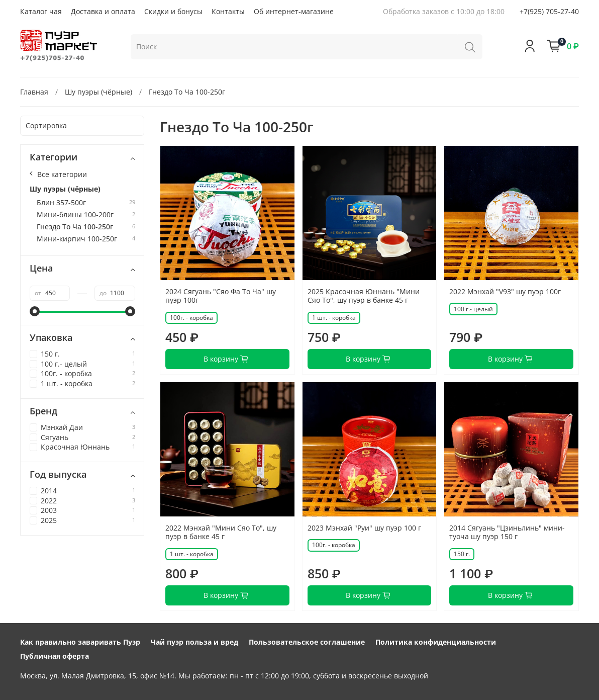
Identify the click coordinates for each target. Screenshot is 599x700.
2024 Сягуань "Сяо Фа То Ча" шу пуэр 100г (221, 296)
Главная (34, 92)
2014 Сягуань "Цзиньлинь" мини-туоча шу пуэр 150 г (507, 532)
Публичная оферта (55, 656)
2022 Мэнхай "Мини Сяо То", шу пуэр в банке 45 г (221, 532)
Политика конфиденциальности (436, 642)
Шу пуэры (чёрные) (98, 92)
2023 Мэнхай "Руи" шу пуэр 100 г (364, 528)
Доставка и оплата (103, 11)
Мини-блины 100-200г (75, 215)
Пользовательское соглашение (307, 642)
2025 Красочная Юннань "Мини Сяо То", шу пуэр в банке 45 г (364, 296)
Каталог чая (41, 11)
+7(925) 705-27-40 (549, 11)
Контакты (228, 11)
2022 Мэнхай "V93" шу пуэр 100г (505, 291)
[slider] (35, 311)
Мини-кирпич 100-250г (77, 239)
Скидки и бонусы (173, 11)
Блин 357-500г (61, 203)
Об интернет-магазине (294, 11)
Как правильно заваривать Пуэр (80, 642)
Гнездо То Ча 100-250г (75, 227)
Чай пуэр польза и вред (194, 642)
